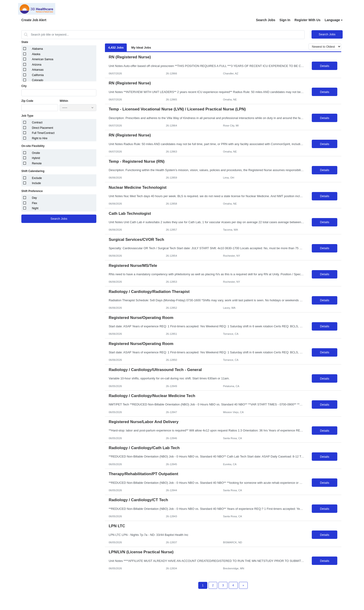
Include (36, 183)
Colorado (37, 80)
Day (34, 198)
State (25, 42)
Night (35, 208)
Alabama (37, 49)
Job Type (27, 116)
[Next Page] (243, 585)
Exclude (37, 178)
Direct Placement (42, 128)
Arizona (37, 65)
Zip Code (27, 101)
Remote (37, 163)
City (24, 86)
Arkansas (38, 70)
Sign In (285, 20)
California (38, 75)
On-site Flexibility (33, 146)
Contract (37, 123)
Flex (34, 203)
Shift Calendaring (33, 171)
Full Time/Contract (43, 133)
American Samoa (42, 59)
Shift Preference (32, 191)
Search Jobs (266, 20)
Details (325, 66)
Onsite (36, 153)
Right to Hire (40, 138)
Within (64, 101)
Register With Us (308, 20)
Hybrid (36, 158)
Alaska (36, 54)
